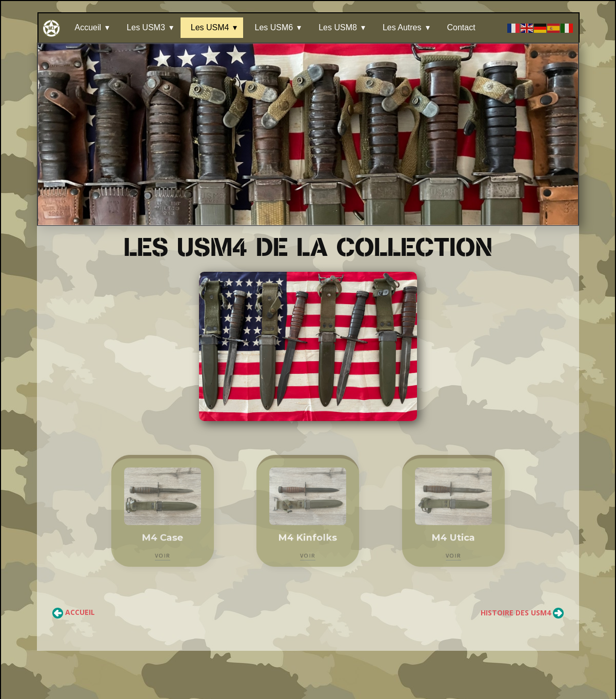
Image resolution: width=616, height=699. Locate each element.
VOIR (162, 552)
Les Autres (402, 27)
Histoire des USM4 (522, 613)
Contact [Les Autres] (461, 27)
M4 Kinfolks (308, 535)
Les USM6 (274, 27)
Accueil (88, 27)
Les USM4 (210, 27)
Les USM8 (338, 27)
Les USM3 (146, 27)
